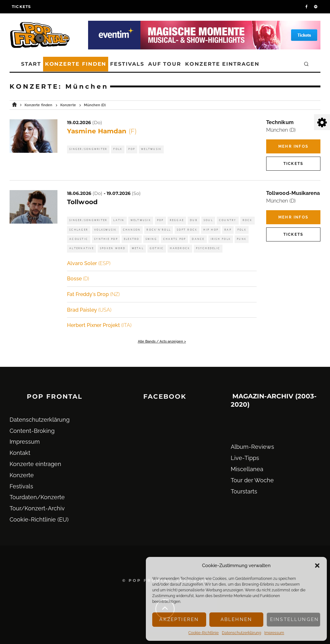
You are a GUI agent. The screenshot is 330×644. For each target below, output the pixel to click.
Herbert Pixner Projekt (99, 325)
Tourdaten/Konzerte (37, 497)
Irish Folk (221, 239)
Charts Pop (175, 239)
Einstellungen (294, 619)
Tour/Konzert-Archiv (37, 508)
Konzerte (22, 475)
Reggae (177, 220)
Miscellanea (247, 469)
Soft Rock (187, 230)
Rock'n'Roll (159, 230)
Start (31, 64)
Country (228, 220)
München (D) (281, 130)
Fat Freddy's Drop (93, 294)
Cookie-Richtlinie (203, 633)
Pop (132, 149)
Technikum (280, 122)
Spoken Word (113, 248)
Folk (118, 149)
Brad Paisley (89, 310)
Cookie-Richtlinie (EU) (39, 519)
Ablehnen (236, 619)
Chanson (132, 230)
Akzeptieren (179, 619)
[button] (317, 566)
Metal (138, 248)
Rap (228, 230)
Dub (194, 220)
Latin (119, 220)
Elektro (132, 239)
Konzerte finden (76, 64)
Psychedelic (208, 248)
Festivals (127, 64)
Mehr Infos (293, 146)
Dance (198, 239)
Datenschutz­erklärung (241, 633)
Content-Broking (32, 431)
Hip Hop (211, 230)
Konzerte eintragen (222, 64)
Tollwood (82, 202)
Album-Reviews (252, 447)
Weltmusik (151, 149)
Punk (242, 239)
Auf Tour (165, 64)
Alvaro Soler (89, 263)
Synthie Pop (106, 239)
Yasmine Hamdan (102, 131)
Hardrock (180, 248)
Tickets (21, 7)
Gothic (157, 248)
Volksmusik (105, 230)
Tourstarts (244, 491)
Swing (151, 239)
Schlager (79, 230)
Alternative (82, 248)
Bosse (78, 279)
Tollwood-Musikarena (293, 193)
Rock (247, 220)
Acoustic (79, 239)
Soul (208, 220)
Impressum (274, 633)
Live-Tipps (245, 458)
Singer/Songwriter (88, 149)
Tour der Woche (252, 480)
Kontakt (20, 453)
